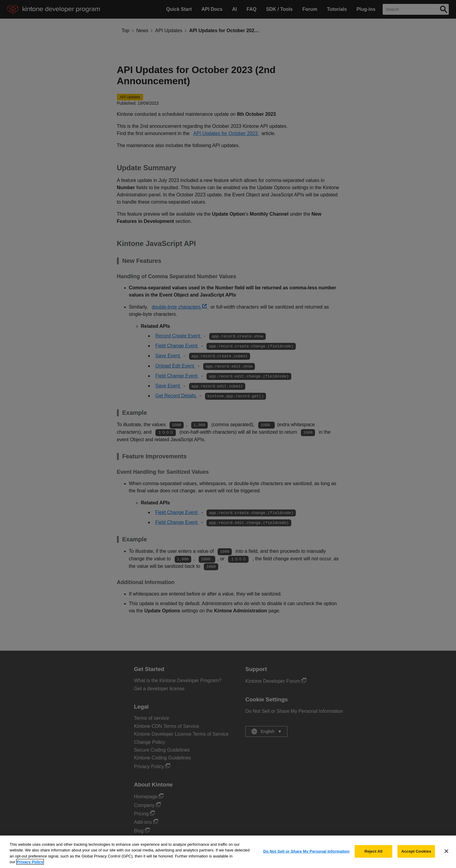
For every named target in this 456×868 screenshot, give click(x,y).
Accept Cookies (416, 858)
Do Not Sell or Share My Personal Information (306, 858)
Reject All (373, 858)
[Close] (446, 857)
